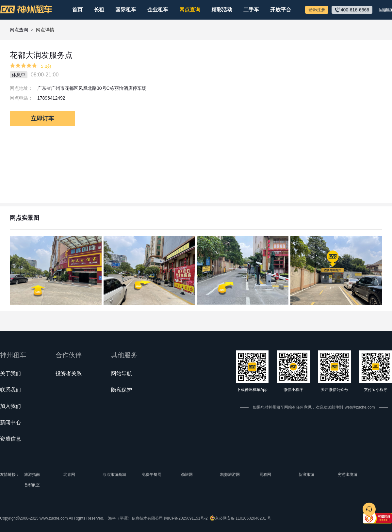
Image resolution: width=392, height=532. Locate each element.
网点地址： (21, 88)
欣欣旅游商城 (114, 475)
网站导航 (122, 373)
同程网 (265, 475)
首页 (77, 10)
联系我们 (10, 390)
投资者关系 (69, 373)
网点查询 (190, 10)
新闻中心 (10, 422)
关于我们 (10, 373)
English (386, 9)
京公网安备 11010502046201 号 (243, 518)
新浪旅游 (306, 475)
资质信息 (10, 439)
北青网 (69, 475)
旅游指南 (32, 475)
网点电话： (21, 98)
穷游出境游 (348, 475)
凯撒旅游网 (230, 475)
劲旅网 (187, 475)
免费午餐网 (152, 475)
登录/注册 (317, 10)
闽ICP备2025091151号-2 (186, 518)
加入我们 (10, 406)
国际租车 (126, 10)
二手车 (251, 10)
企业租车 (158, 10)
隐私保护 (122, 390)
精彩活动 (222, 10)
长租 (99, 10)
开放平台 (281, 10)
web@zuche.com (360, 407)
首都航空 (32, 485)
